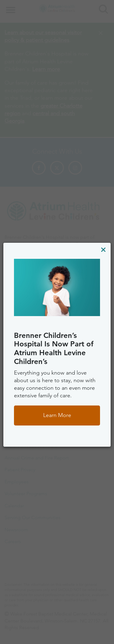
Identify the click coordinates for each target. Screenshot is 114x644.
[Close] (103, 250)
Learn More (57, 415)
